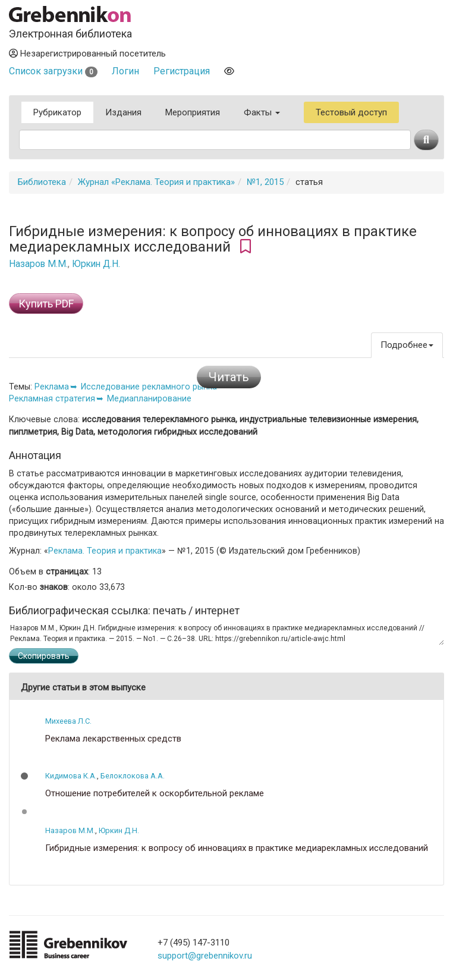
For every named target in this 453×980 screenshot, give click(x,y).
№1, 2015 (265, 182)
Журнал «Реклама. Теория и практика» (156, 182)
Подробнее (407, 345)
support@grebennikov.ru (205, 956)
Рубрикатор (57, 112)
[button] (24, 776)
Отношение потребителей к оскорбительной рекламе (155, 794)
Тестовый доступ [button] (351, 112)
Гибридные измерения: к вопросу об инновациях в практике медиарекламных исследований (237, 848)
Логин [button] (125, 71)
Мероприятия (193, 112)
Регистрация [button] (182, 71)
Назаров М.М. (38, 264)
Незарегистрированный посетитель (87, 54)
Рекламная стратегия (52, 398)
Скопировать (44, 656)
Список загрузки (53, 71)
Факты (262, 112)
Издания (123, 112)
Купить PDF (46, 304)
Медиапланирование (149, 398)
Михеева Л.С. (68, 721)
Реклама (52, 387)
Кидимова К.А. (71, 776)
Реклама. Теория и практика (105, 551)
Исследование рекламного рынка (149, 387)
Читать (229, 377)
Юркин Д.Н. (96, 264)
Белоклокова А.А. (133, 776)
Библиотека (42, 182)
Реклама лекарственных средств (113, 739)
